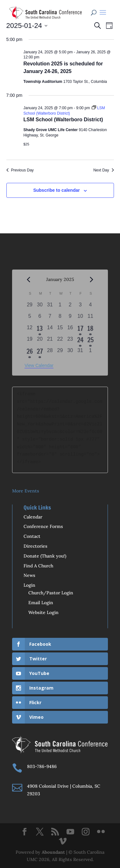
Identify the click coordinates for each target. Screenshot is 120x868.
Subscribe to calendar (56, 190)
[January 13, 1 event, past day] (40, 330)
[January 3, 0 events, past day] (80, 307)
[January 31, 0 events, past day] (80, 352)
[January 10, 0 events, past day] (80, 318)
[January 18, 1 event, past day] (90, 330)
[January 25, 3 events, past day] (90, 341)
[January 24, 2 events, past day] (80, 341)
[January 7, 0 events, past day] (50, 318)
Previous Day (20, 170)
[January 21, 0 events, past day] (50, 341)
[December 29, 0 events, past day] (30, 307)
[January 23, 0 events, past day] (70, 341)
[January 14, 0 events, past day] (50, 330)
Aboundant (53, 852)
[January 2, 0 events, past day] (70, 307)
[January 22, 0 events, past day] (60, 341)
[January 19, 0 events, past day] (30, 341)
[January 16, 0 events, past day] (70, 330)
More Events (26, 491)
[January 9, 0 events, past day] (70, 318)
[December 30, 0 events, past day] (40, 307)
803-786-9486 (42, 766)
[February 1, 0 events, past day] (90, 352)
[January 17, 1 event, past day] (80, 330)
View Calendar (39, 365)
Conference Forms (43, 526)
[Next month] (92, 280)
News (29, 575)
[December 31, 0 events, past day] (50, 307)
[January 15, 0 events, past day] (60, 330)
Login (29, 585)
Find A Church (38, 566)
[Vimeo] (63, 842)
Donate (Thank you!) (45, 556)
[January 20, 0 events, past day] (40, 341)
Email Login (41, 603)
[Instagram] (86, 832)
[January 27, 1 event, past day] (40, 352)
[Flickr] (101, 832)
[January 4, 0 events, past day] (90, 307)
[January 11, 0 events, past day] (90, 318)
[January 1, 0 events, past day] (60, 307)
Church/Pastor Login (51, 593)
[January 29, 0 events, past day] (60, 352)
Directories (35, 546)
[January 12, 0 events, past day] (30, 330)
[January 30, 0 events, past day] (70, 352)
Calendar (33, 517)
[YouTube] (70, 832)
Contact (32, 536)
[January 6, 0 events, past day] (40, 318)
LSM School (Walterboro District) (63, 120)
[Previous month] (28, 280)
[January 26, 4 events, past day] (30, 352)
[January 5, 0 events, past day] (30, 318)
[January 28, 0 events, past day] (50, 352)
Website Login (43, 612)
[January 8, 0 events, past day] (60, 318)
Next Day (103, 170)
